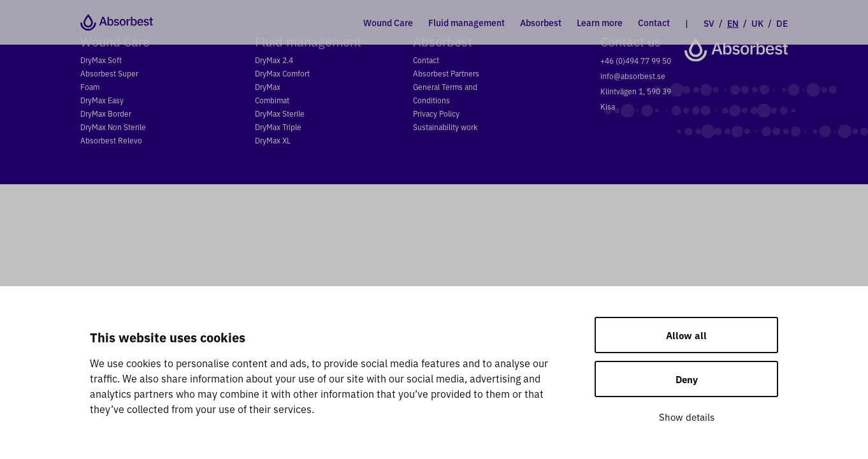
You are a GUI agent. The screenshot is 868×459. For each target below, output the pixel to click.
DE (782, 23)
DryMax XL (273, 140)
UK (757, 23)
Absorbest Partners (446, 73)
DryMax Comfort (282, 73)
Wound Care (388, 22)
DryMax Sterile (280, 113)
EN (733, 23)
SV (709, 23)
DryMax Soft (101, 60)
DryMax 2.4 (274, 60)
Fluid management (467, 22)
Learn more (600, 22)
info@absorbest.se (633, 76)
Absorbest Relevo (111, 140)
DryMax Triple (278, 127)
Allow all (686, 335)
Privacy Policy (436, 113)
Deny (687, 379)
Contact (654, 22)
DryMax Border (106, 113)
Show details (687, 417)
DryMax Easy (102, 100)
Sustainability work (445, 127)
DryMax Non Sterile (113, 127)
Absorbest (541, 22)
